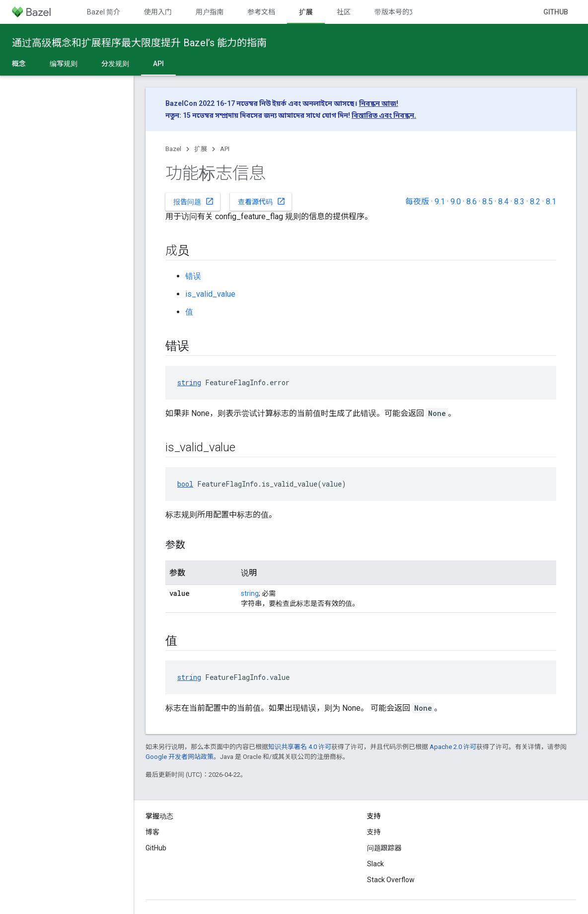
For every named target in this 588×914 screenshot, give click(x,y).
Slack (375, 864)
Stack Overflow (391, 880)
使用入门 (158, 12)
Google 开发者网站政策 (180, 757)
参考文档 (261, 12)
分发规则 (115, 64)
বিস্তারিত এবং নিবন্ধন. (384, 115)
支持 (374, 832)
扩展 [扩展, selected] (306, 12)
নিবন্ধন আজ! (379, 103)
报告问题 (194, 201)
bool (185, 484)
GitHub (556, 12)
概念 (19, 64)
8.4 (503, 202)
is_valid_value (210, 294)
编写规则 (64, 64)
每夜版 (417, 202)
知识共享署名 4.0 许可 (300, 747)
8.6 (472, 202)
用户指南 (210, 12)
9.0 (456, 202)
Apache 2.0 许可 (453, 747)
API (225, 149)
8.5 (487, 202)
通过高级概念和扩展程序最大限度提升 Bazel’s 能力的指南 (139, 43)
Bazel (173, 149)
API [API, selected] (158, 64)
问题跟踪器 (384, 848)
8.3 (519, 202)
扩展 (201, 149)
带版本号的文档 (399, 12)
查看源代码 (262, 201)
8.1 (551, 202)
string (189, 382)
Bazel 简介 (104, 12)
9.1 (440, 202)
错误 (193, 276)
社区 (344, 12)
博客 (152, 832)
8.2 (535, 202)
